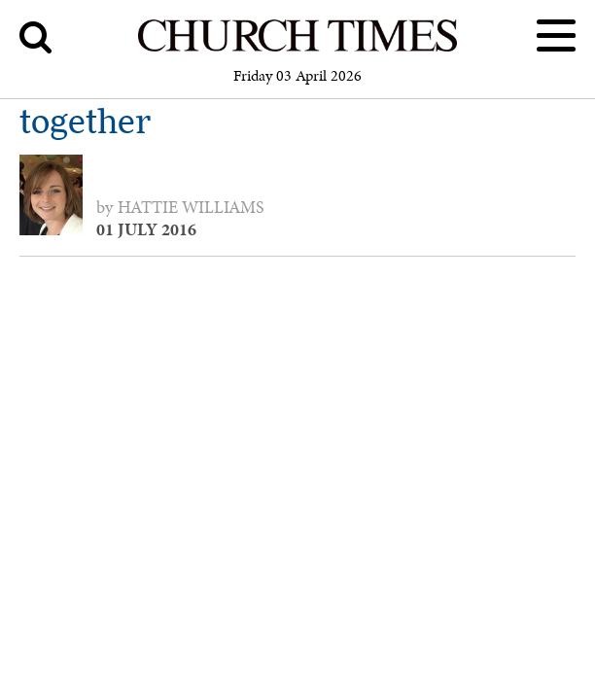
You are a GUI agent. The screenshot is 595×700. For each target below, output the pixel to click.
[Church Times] (298, 48)
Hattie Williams (191, 207)
